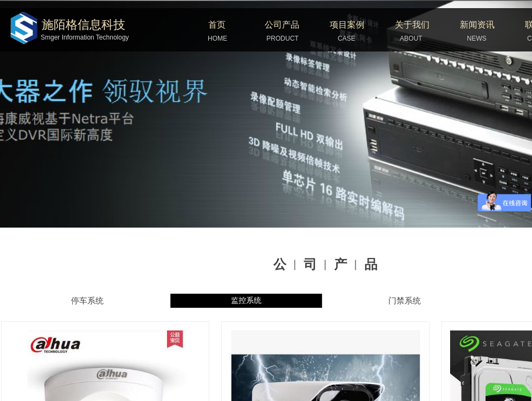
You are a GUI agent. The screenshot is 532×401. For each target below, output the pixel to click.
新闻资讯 (477, 25)
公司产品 (282, 25)
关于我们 (412, 25)
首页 (217, 25)
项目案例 (347, 25)
